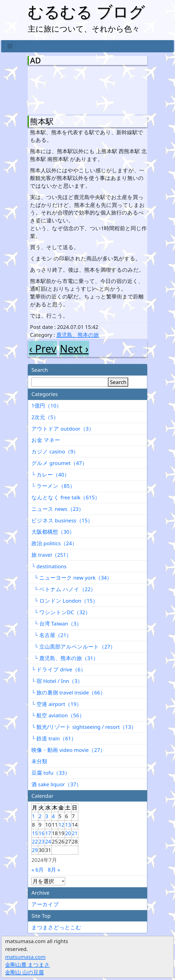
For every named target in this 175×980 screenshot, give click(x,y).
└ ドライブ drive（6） (59, 669)
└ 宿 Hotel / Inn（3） (57, 681)
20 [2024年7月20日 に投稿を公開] (68, 833)
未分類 (39, 761)
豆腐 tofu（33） (51, 773)
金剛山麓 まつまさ (27, 965)
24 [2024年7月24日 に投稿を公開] (48, 841)
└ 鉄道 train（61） (54, 738)
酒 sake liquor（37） (56, 784)
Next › (74, 349)
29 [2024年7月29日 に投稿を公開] (35, 850)
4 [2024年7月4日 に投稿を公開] (53, 816)
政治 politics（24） (54, 543)
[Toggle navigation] (10, 46)
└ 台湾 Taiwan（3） (57, 624)
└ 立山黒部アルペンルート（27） (73, 647)
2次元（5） (45, 417)
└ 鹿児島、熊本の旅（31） (65, 658)
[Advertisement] (54, 89)
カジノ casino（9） (55, 451)
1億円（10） (47, 406)
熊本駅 (42, 121)
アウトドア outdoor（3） (63, 429)
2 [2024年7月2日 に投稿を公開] (40, 816)
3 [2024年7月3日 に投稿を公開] (47, 816)
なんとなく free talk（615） (66, 497)
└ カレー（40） (50, 475)
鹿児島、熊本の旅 (78, 335)
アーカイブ (45, 904)
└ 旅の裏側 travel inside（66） (68, 693)
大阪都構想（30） (53, 532)
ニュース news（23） (58, 509)
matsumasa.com (25, 957)
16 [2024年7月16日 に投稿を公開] (42, 833)
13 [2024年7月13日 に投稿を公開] (68, 825)
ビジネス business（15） (62, 520)
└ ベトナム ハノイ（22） (64, 589)
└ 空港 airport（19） (57, 704)
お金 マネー (46, 440)
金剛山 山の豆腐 (24, 972)
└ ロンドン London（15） (65, 601)
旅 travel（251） (51, 555)
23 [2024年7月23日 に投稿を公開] (42, 841)
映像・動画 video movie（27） (68, 750)
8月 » (54, 870)
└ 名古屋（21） (51, 635)
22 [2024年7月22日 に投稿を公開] (35, 841)
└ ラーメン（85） (53, 486)
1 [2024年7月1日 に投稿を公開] (33, 816)
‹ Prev (43, 349)
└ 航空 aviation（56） (58, 715)
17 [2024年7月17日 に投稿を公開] (48, 833)
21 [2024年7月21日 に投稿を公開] (75, 833)
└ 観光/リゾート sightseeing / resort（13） (84, 727)
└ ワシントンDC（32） (61, 612)
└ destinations (49, 566)
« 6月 (38, 870)
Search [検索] (118, 382)
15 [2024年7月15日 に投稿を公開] (35, 833)
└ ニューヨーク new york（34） (72, 578)
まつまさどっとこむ (56, 927)
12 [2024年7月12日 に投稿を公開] (61, 825)
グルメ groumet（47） (59, 463)
